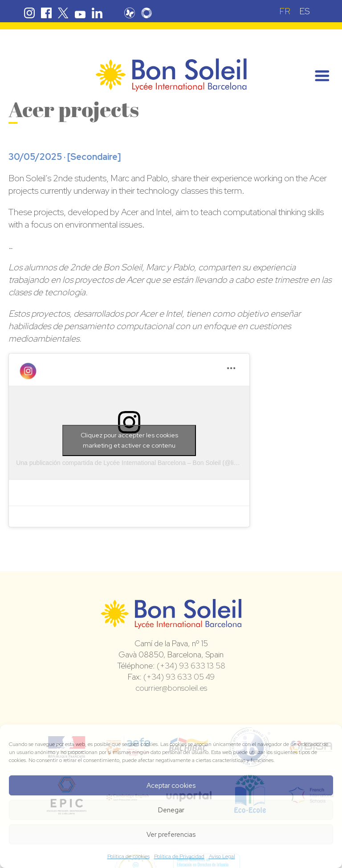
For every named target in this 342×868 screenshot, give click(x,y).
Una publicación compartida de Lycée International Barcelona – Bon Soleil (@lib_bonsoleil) (142, 463)
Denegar (171, 810)
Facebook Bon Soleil (46, 13)
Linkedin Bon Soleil (97, 13)
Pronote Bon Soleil (130, 13)
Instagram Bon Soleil (29, 13)
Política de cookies (128, 856)
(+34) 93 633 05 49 (179, 677)
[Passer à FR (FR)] (285, 11)
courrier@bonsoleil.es (171, 688)
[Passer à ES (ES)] (305, 11)
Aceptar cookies (171, 786)
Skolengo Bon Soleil (147, 13)
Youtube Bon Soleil (80, 13)
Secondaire (94, 157)
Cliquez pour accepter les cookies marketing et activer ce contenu (129, 440)
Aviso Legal (222, 856)
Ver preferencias (171, 835)
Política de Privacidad (179, 856)
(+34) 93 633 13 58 (191, 666)
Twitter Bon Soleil (63, 13)
